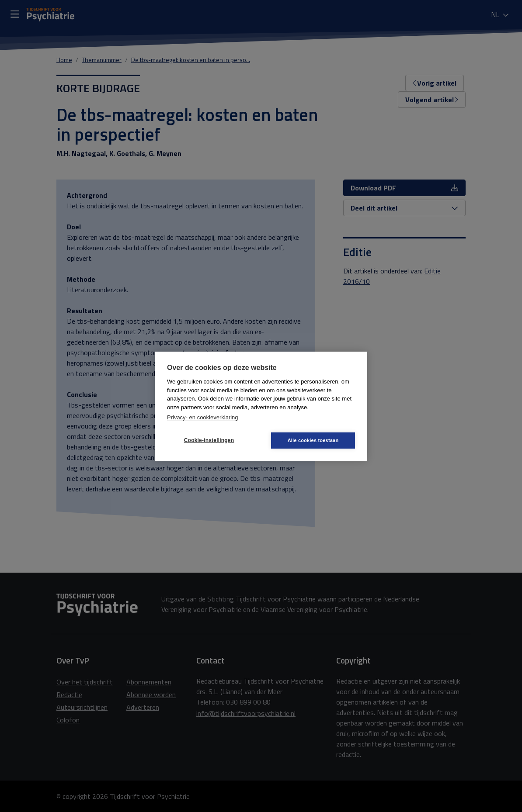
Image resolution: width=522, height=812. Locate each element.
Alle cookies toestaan (313, 440)
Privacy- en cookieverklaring (203, 417)
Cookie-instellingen (209, 440)
